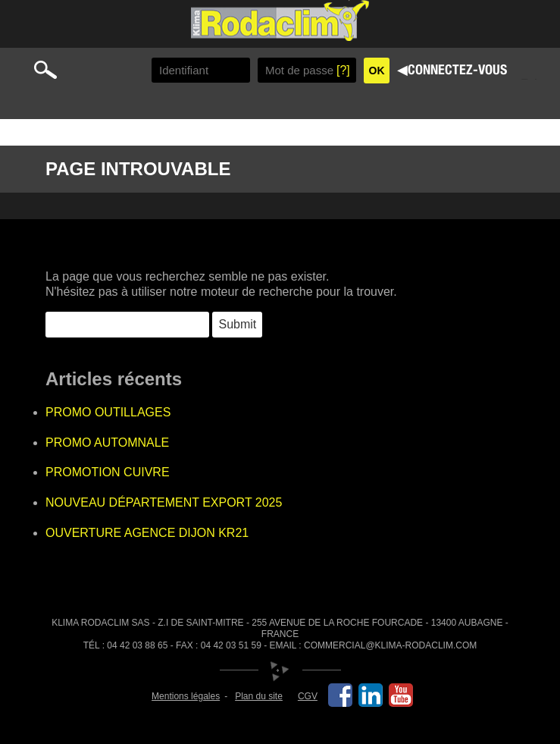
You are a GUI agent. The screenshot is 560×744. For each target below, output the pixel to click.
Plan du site (259, 696)
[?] (343, 70)
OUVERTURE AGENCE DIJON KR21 (147, 533)
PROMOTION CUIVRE (108, 472)
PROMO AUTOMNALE (107, 443)
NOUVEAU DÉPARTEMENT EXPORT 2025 (164, 502)
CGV (308, 696)
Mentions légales (186, 696)
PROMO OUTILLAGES (108, 412)
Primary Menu (533, 78)
